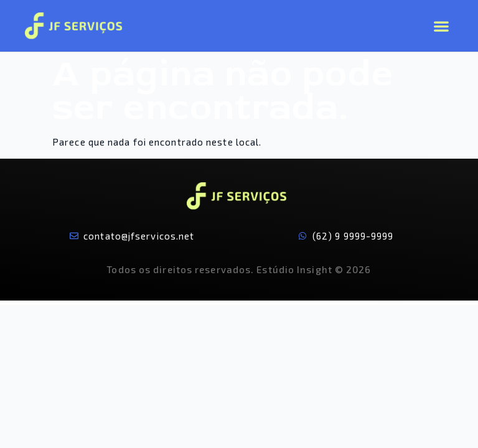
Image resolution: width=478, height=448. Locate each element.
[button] (441, 26)
